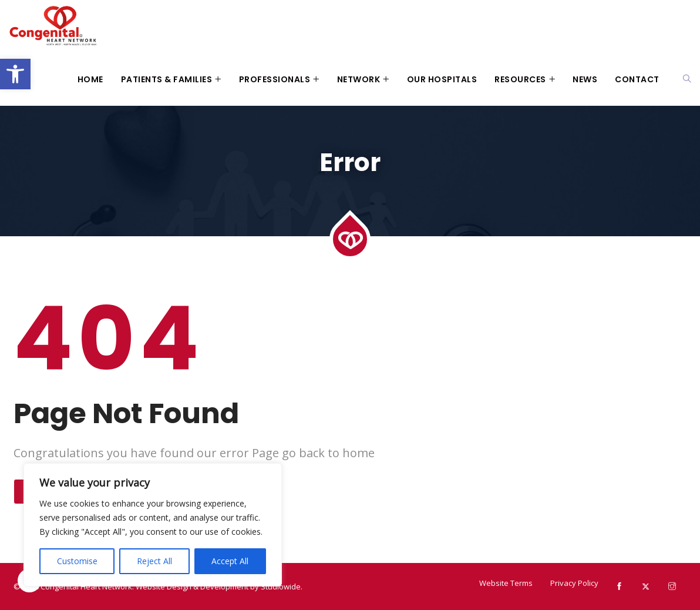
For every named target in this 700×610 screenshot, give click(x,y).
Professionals (275, 79)
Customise (77, 561)
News (585, 79)
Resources (520, 79)
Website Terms (506, 583)
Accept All (230, 561)
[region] (153, 525)
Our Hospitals (442, 79)
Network (359, 79)
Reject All (154, 561)
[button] (15, 74)
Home (90, 79)
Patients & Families (167, 79)
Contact (637, 79)
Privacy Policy (574, 583)
